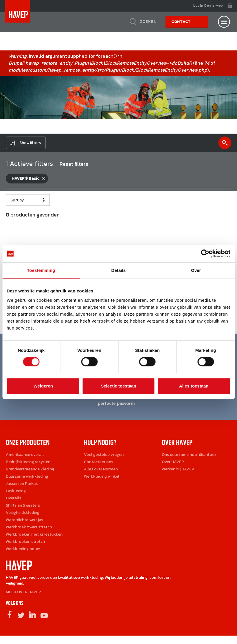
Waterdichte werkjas (24, 522)
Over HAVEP (173, 464)
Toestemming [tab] (41, 270)
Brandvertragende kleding (30, 471)
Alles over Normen (101, 471)
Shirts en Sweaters (23, 507)
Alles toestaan (194, 386)
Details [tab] (119, 270)
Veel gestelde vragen (104, 457)
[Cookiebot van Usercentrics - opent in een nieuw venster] (205, 254)
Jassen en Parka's (22, 486)
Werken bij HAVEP (178, 471)
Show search (225, 145)
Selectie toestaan (119, 386)
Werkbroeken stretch (25, 544)
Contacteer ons (99, 464)
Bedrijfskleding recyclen (28, 464)
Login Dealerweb (208, 6)
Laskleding (16, 493)
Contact (181, 22)
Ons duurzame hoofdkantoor (189, 457)
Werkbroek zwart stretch (29, 529)
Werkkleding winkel (102, 478)
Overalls (13, 500)
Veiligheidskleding (23, 515)
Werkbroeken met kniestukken (34, 536)
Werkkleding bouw (23, 551)
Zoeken (148, 22)
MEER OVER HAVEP (23, 594)
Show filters (30, 145)
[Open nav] (224, 22)
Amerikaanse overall (25, 457)
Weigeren (43, 386)
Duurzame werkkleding (27, 478)
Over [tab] (196, 270)
